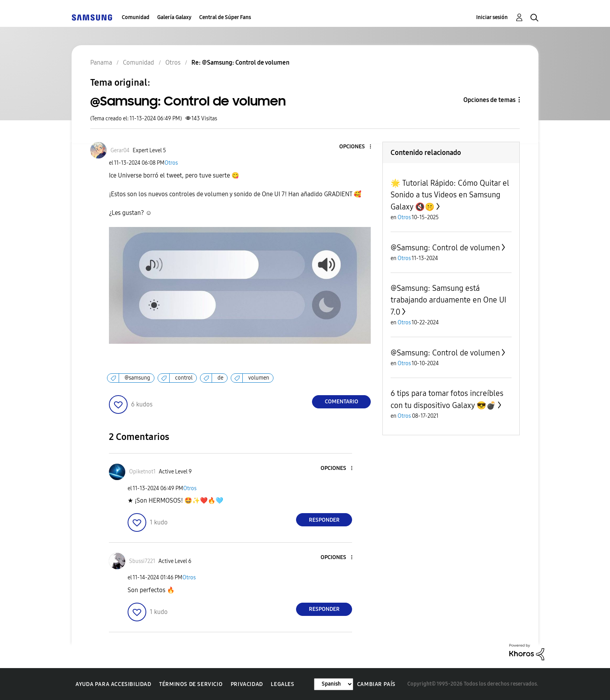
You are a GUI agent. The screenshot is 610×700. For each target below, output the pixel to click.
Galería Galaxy (174, 17)
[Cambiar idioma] (334, 684)
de (220, 378)
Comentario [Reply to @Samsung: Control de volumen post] (342, 402)
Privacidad (247, 684)
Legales (282, 684)
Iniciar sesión (492, 17)
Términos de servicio (191, 684)
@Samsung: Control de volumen (445, 248)
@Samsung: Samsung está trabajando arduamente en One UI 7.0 (448, 300)
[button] (358, 147)
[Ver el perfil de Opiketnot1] (142, 472)
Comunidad (136, 17)
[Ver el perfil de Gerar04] (120, 150)
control (184, 378)
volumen (259, 378)
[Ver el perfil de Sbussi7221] (142, 561)
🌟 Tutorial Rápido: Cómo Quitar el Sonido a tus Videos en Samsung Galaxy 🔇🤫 (450, 195)
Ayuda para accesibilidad (113, 684)
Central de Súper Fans (225, 17)
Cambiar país (376, 684)
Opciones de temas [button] (489, 100)
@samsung (137, 378)
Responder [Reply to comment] (324, 520)
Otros (171, 163)
